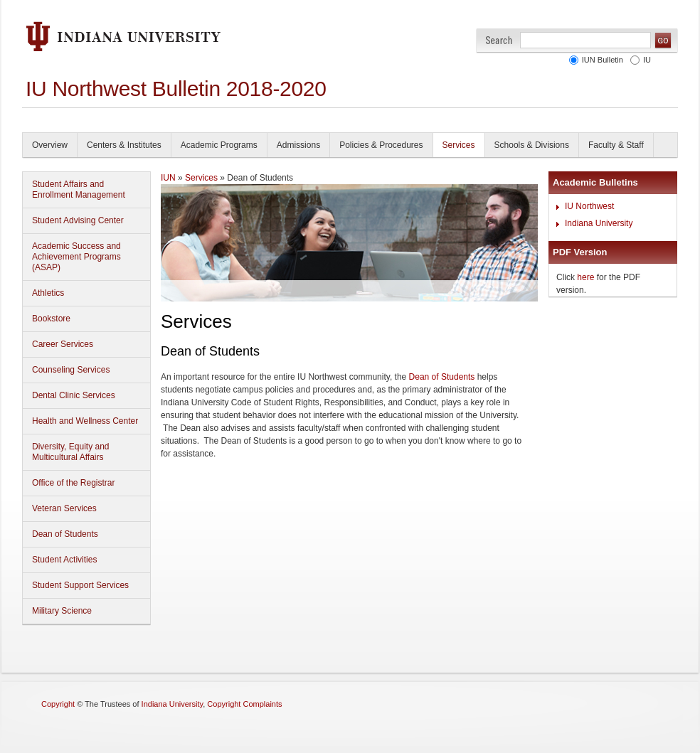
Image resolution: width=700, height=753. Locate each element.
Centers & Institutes (124, 145)
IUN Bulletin (603, 60)
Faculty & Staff (616, 145)
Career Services (63, 344)
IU (647, 60)
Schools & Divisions (532, 145)
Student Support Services (80, 585)
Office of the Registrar (74, 483)
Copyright (58, 704)
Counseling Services (71, 370)
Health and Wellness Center (85, 421)
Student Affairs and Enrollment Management (79, 189)
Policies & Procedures (381, 145)
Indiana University (599, 223)
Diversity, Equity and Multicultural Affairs (71, 452)
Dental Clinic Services (74, 395)
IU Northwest (589, 206)
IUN (168, 178)
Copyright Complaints (244, 704)
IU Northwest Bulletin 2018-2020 (176, 89)
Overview (50, 145)
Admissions (298, 145)
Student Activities (64, 560)
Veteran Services (64, 508)
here (585, 277)
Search (499, 40)
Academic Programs (219, 145)
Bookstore (51, 319)
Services (459, 145)
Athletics (48, 293)
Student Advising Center (78, 220)
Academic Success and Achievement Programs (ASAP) (76, 257)
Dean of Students (65, 534)
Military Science (62, 611)
